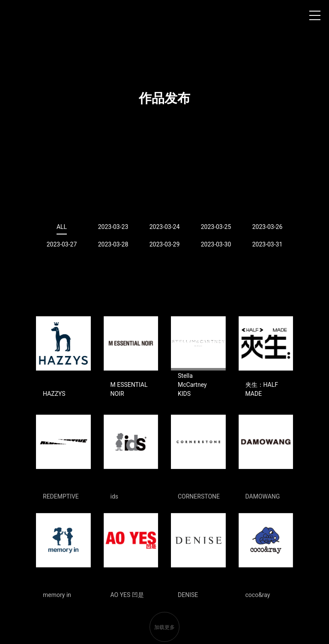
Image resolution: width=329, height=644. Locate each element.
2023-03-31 (268, 244)
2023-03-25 (216, 227)
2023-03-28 (113, 244)
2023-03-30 (216, 244)
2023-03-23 (113, 227)
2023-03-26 (268, 227)
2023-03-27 (62, 244)
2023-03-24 (165, 227)
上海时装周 (21, 17)
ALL (62, 227)
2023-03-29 (165, 244)
